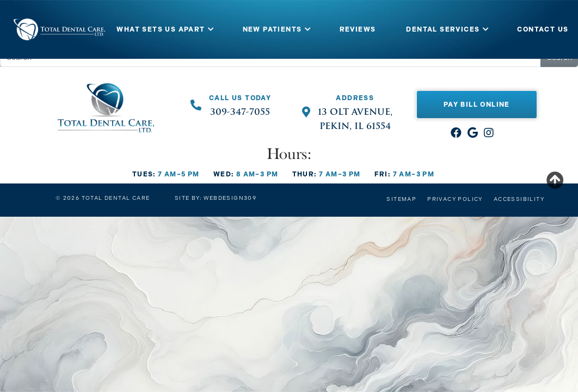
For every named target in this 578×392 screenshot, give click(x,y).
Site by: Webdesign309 (216, 198)
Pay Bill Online (477, 105)
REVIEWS (358, 29)
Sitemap (401, 199)
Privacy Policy (455, 199)
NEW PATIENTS (272, 29)
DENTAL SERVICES (443, 29)
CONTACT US (543, 29)
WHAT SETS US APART (161, 29)
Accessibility (519, 199)
